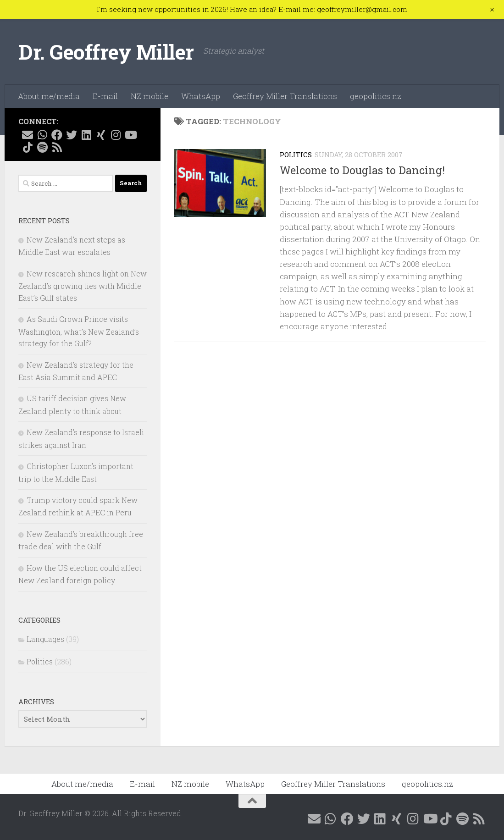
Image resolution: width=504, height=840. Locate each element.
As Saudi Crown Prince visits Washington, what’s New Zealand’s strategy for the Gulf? (79, 331)
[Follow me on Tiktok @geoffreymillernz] (28, 147)
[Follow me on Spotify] (42, 147)
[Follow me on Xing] (101, 135)
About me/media (49, 96)
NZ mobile (150, 96)
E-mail (105, 96)
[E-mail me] (28, 135)
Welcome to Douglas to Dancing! (362, 170)
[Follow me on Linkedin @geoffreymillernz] (86, 135)
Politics (296, 155)
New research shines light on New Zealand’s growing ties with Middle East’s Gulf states (83, 286)
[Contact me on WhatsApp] (42, 135)
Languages (45, 639)
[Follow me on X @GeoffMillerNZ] (72, 135)
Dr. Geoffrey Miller (106, 52)
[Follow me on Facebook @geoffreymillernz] (57, 135)
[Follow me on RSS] (57, 147)
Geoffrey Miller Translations (285, 96)
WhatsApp (201, 96)
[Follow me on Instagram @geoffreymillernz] (116, 135)
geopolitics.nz (376, 96)
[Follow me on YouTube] (130, 135)
